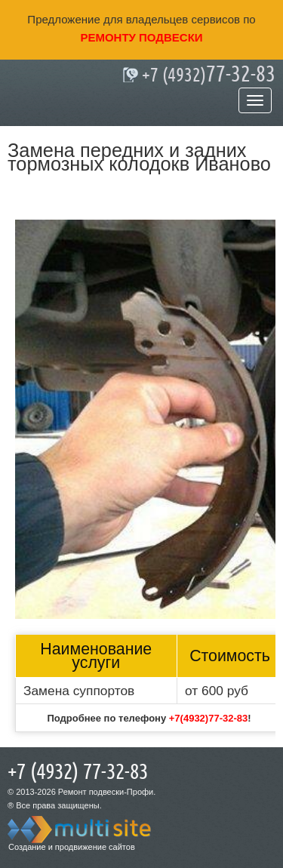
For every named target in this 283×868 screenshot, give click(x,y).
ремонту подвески (141, 37)
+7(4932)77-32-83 (208, 718)
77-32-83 (209, 75)
